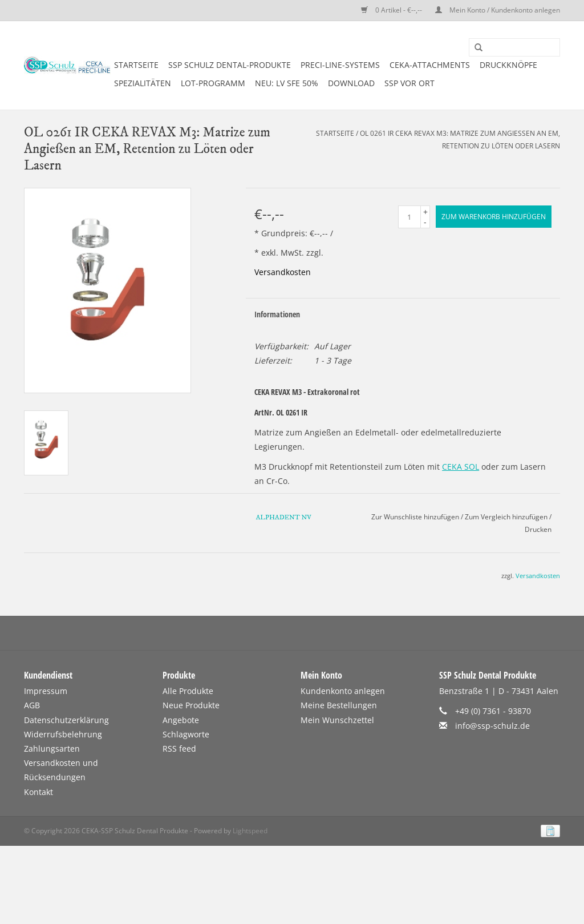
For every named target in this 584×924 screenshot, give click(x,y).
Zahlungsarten (52, 749)
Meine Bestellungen (339, 705)
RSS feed (179, 749)
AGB (32, 705)
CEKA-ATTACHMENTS (430, 65)
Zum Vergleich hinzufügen (507, 517)
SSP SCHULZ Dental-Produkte (230, 65)
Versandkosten (283, 272)
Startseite (136, 65)
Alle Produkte (188, 691)
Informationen (277, 314)
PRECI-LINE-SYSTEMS (340, 65)
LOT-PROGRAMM (213, 83)
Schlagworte (186, 734)
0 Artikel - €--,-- (392, 10)
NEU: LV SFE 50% (287, 83)
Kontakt (38, 792)
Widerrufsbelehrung (63, 734)
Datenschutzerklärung (66, 720)
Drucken (538, 529)
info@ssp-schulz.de (492, 726)
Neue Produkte (191, 705)
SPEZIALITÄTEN (143, 83)
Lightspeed (250, 831)
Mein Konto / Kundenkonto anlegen (498, 10)
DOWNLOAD (351, 83)
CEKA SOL (461, 467)
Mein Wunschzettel (337, 720)
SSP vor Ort (409, 83)
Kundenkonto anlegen (343, 691)
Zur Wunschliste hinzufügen (415, 517)
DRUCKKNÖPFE (508, 65)
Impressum (46, 691)
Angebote (181, 720)
